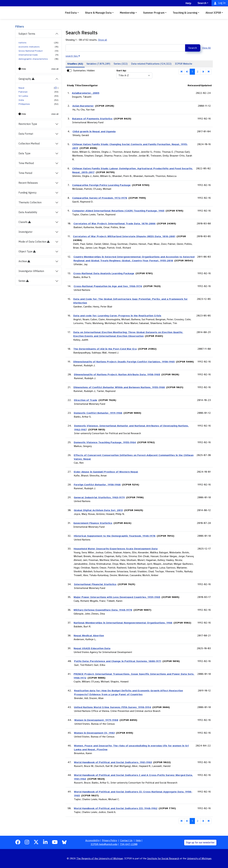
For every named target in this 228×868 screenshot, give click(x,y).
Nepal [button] (21, 88)
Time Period (25, 173)
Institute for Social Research (163, 859)
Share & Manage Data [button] (98, 13)
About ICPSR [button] (213, 13)
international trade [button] (28, 55)
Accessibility (92, 840)
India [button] (21, 100)
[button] (22, 69)
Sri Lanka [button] (23, 96)
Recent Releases (28, 183)
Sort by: (121, 71)
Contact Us (126, 840)
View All (206, 48)
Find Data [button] (71, 13)
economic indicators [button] (29, 47)
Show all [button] (103, 40)
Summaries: (80, 71)
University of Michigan (199, 859)
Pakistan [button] (23, 92)
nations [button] (22, 43)
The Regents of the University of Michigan (100, 859)
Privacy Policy (109, 840)
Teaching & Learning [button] (185, 13)
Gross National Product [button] (31, 51)
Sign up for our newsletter (200, 843)
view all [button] (55, 69)
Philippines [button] (24, 104)
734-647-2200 (129, 844)
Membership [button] (127, 13)
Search (193, 48)
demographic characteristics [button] (33, 59)
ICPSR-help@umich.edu (104, 844)
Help (138, 840)
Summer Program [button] (154, 13)
